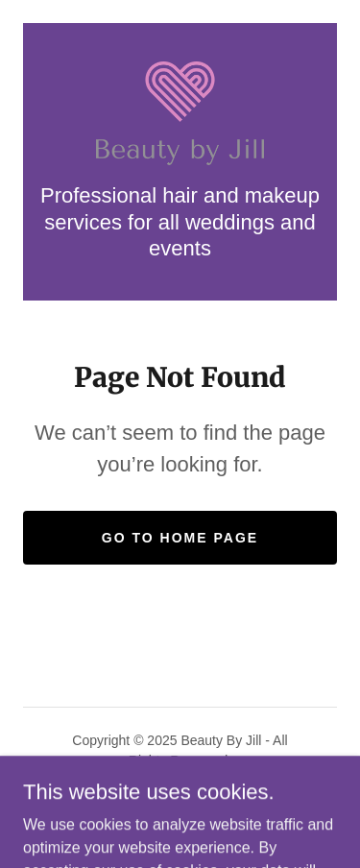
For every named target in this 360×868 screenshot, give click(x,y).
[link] (180, 114)
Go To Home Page (180, 538)
